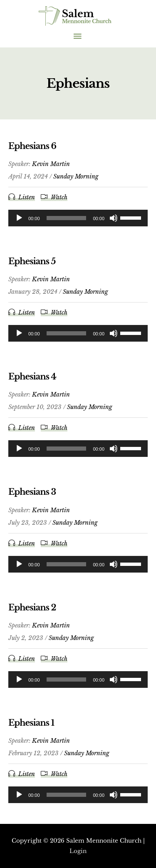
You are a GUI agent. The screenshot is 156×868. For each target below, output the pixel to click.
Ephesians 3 (32, 492)
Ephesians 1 (31, 723)
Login (78, 851)
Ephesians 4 (32, 377)
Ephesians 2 (32, 608)
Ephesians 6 (32, 146)
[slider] (67, 218)
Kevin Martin (51, 164)
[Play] (19, 218)
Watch (59, 197)
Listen (27, 197)
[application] (78, 218)
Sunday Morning (76, 176)
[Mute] (114, 218)
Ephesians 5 (32, 261)
